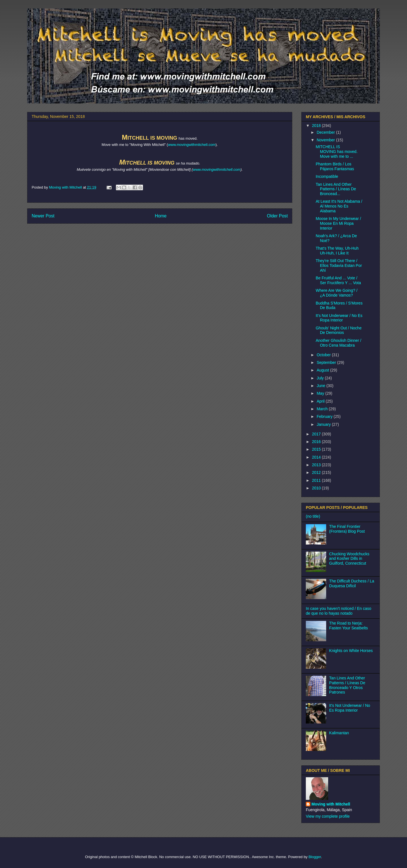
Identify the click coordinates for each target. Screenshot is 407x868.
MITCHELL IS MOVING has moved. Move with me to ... (337, 152)
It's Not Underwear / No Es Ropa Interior (339, 318)
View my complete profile (328, 816)
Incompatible (327, 176)
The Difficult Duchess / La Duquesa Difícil (352, 583)
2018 (317, 126)
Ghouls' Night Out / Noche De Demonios (339, 330)
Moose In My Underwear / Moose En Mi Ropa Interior (338, 223)
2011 (317, 480)
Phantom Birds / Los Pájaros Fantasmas (335, 166)
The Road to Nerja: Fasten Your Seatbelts (349, 626)
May (321, 393)
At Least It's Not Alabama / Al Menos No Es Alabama (339, 206)
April (321, 401)
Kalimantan (339, 733)
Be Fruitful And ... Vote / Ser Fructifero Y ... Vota (338, 280)
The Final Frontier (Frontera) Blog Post (347, 529)
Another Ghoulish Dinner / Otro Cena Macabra (338, 343)
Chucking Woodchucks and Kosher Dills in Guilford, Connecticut (349, 559)
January (324, 424)
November (326, 140)
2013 (317, 465)
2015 (317, 449)
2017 (317, 434)
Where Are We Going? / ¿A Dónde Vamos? (337, 293)
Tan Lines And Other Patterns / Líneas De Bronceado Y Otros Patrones (347, 685)
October (324, 355)
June (321, 386)
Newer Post (43, 216)
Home (161, 216)
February (325, 416)
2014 (317, 457)
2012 (317, 472)
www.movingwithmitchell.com (192, 145)
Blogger (315, 857)
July (321, 378)
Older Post (277, 216)
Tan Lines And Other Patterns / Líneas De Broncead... (336, 189)
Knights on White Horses (351, 651)
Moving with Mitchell (331, 804)
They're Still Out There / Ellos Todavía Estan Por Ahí (339, 265)
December (326, 132)
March (323, 409)
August (323, 370)
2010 (317, 488)
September (327, 362)
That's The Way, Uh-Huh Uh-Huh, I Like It (337, 251)
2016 (317, 442)
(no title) (313, 516)
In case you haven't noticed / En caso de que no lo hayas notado (339, 611)
